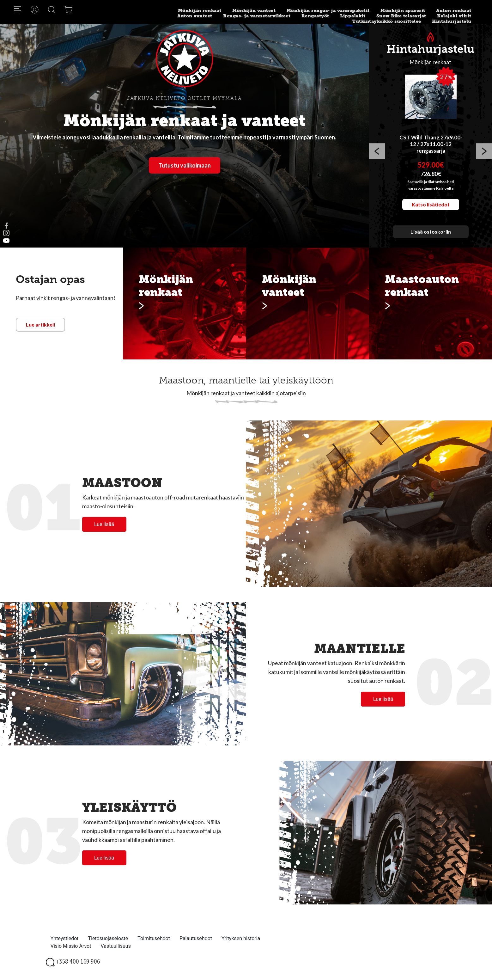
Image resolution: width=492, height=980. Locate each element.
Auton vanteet (195, 16)
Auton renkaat (454, 11)
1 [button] (383, 243)
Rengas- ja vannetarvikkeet (257, 16)
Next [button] (484, 153)
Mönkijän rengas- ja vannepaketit (328, 11)
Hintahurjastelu (452, 21)
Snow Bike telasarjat (401, 16)
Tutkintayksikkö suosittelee (387, 21)
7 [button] (440, 243)
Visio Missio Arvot (71, 946)
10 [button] (468, 243)
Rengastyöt (315, 16)
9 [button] (459, 243)
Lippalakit (353, 16)
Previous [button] (377, 153)
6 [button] (430, 243)
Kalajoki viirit (454, 16)
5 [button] (421, 243)
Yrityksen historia (241, 938)
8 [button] (449, 243)
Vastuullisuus (116, 946)
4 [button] (411, 243)
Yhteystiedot (65, 938)
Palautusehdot (196, 938)
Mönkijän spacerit (403, 11)
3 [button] (402, 243)
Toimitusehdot (154, 938)
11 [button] (478, 243)
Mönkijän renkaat (200, 11)
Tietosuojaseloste (108, 938)
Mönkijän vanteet (254, 11)
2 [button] (392, 243)
